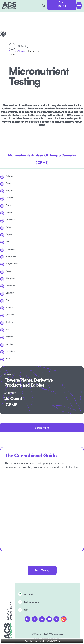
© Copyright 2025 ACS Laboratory (47, 634)
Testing (21, 51)
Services (12, 51)
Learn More (42, 428)
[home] (9, 6)
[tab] (42, 159)
